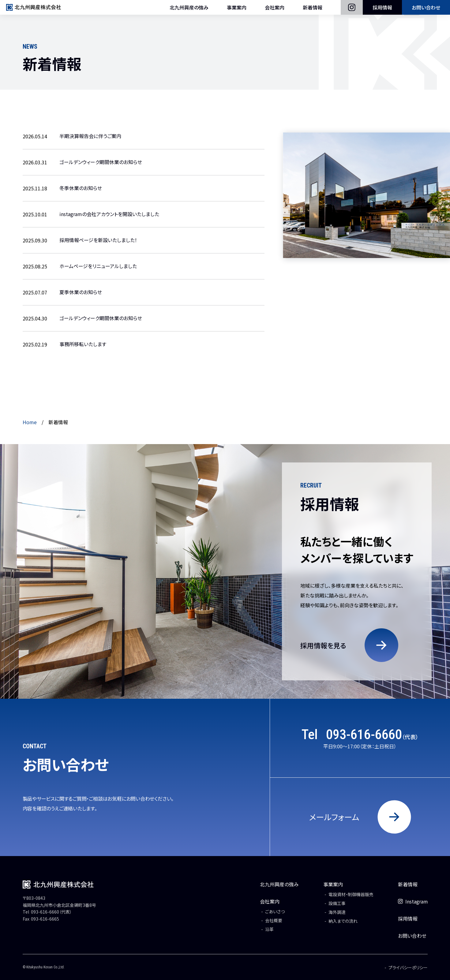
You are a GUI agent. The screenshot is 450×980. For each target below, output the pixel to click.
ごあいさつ (275, 911)
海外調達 (337, 912)
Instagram (413, 901)
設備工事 (337, 903)
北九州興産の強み (189, 11)
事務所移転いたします (83, 344)
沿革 (269, 929)
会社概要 (273, 920)
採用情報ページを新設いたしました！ (98, 240)
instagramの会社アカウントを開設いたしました (109, 214)
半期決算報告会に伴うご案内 (90, 136)
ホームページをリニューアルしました (98, 266)
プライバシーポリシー (408, 967)
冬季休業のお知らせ (81, 188)
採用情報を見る (323, 645)
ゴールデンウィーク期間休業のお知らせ (101, 162)
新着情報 (313, 11)
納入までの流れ (343, 921)
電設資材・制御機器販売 (351, 894)
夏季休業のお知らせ (81, 292)
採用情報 (382, 11)
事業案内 (237, 11)
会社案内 (275, 11)
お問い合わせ (426, 11)
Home (30, 422)
